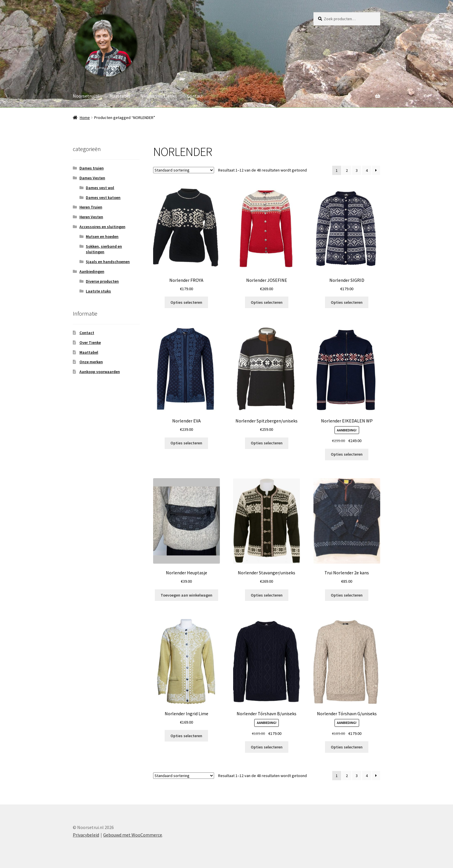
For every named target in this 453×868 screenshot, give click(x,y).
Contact (195, 96)
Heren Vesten (91, 217)
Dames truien (92, 168)
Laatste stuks (98, 291)
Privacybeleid (86, 835)
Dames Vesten (92, 178)
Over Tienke (90, 342)
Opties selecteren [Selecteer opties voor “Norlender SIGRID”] (347, 302)
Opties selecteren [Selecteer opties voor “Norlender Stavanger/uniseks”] (267, 595)
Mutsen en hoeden (102, 236)
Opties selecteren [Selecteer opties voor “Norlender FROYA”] (186, 302)
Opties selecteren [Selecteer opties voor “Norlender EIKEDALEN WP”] (347, 454)
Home (85, 118)
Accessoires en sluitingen (102, 227)
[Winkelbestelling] (184, 170)
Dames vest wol (100, 188)
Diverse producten (102, 281)
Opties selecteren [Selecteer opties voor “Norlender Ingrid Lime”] (186, 736)
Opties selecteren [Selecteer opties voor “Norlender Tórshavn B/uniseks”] (267, 747)
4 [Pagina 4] (367, 170)
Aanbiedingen (92, 271)
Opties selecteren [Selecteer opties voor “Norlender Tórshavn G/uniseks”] (347, 747)
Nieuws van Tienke (159, 96)
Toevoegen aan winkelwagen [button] (186, 595)
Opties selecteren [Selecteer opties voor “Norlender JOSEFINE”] (267, 302)
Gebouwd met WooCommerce (133, 835)
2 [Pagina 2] (347, 170)
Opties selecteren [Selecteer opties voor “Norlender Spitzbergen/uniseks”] (267, 443)
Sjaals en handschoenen (108, 262)
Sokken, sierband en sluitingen (104, 249)
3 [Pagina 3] (357, 170)
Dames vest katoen (103, 198)
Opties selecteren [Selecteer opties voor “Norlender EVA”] (186, 443)
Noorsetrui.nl (86, 96)
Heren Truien (91, 207)
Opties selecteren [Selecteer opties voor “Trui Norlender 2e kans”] (347, 595)
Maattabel (120, 96)
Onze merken (91, 362)
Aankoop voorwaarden (100, 372)
